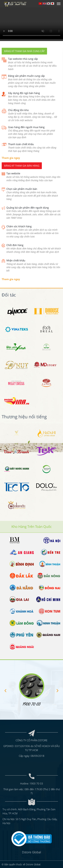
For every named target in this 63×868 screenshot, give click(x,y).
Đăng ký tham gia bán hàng (22, 166)
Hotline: (25, 783)
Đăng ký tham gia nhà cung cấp (24, 51)
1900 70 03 (36, 783)
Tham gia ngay (11, 158)
